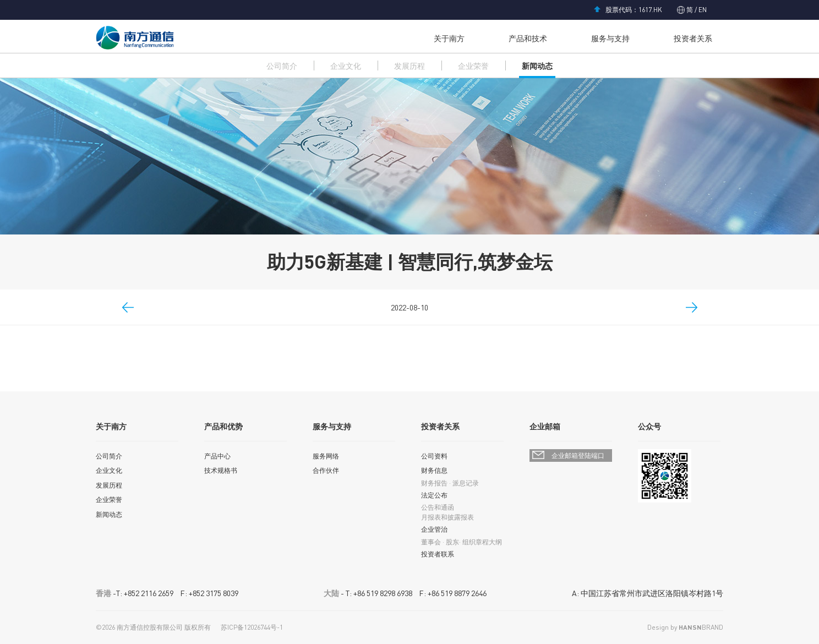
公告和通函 (438, 507)
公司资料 (434, 456)
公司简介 (282, 66)
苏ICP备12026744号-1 (252, 627)
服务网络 (326, 456)
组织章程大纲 (482, 542)
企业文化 (346, 66)
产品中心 (217, 456)
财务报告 (434, 483)
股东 (452, 542)
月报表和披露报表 (447, 517)
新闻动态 (537, 66)
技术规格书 (221, 470)
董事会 (431, 542)
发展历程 (409, 66)
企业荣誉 (473, 66)
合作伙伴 (326, 470)
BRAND (701, 627)
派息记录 (466, 483)
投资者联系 (438, 554)
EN (702, 10)
